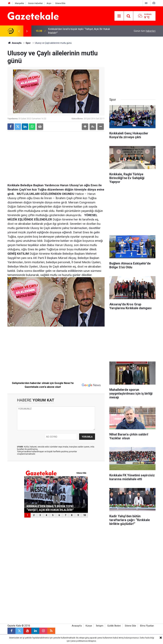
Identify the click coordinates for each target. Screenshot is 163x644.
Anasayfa (14, 43)
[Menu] (119, 16)
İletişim (100, 626)
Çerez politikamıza (79, 641)
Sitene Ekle (60, 3)
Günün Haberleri (35, 3)
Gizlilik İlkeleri (114, 626)
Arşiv (49, 3)
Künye (89, 626)
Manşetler (19, 3)
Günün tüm (145, 31)
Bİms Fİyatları (147, 626)
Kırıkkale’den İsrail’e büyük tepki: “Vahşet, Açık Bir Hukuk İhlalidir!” (79, 31)
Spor (28, 43)
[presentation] (19, 31)
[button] (85, 127)
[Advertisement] (56, 156)
